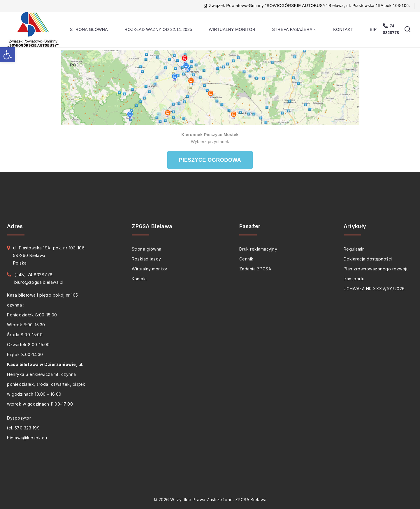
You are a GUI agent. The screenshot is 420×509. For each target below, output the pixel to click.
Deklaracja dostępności (368, 259)
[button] (8, 55)
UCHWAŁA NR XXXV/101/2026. (375, 289)
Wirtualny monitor (232, 29)
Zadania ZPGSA (255, 269)
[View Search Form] (407, 29)
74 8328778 (391, 29)
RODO (76, 65)
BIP (373, 29)
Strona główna (89, 29)
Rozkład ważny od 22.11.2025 (158, 29)
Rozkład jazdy (146, 259)
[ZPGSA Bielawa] (34, 29)
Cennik (246, 259)
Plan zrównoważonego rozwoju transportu (376, 274)
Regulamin (354, 249)
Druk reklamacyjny (258, 249)
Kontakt (343, 29)
